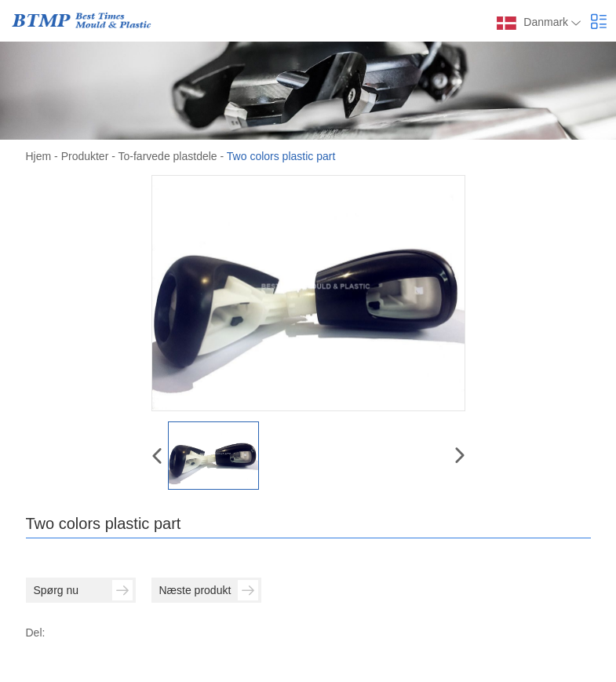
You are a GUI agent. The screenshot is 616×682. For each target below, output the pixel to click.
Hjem (39, 156)
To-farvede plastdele (168, 156)
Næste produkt (209, 590)
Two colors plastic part (281, 156)
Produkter (85, 156)
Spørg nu (83, 590)
